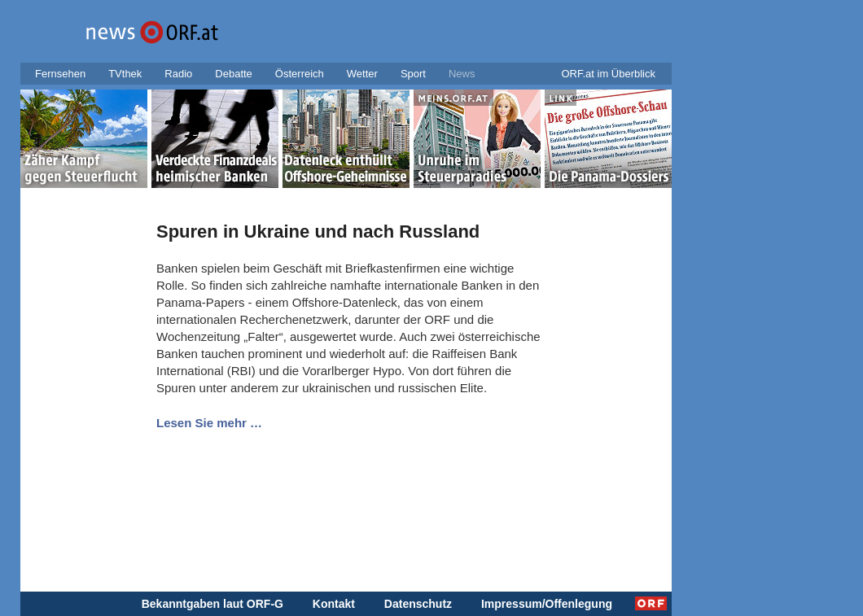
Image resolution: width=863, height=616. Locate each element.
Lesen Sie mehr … (209, 423)
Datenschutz (418, 604)
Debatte (234, 74)
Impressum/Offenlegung (547, 604)
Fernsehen (60, 74)
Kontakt (334, 604)
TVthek (125, 74)
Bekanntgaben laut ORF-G (212, 604)
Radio (178, 74)
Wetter (362, 74)
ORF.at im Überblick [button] (608, 74)
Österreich (300, 74)
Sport (413, 74)
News (462, 74)
